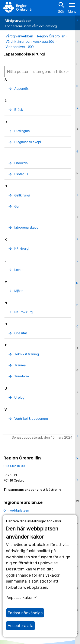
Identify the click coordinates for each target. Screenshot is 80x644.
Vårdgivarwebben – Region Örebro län (35, 36)
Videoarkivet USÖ (20, 47)
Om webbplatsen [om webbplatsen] (16, 510)
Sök (61, 7)
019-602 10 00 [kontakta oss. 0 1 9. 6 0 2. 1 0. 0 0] (14, 466)
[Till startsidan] (18, 7)
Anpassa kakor (22, 597)
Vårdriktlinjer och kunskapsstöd (30, 41)
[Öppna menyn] (72, 7)
